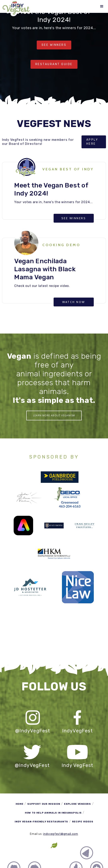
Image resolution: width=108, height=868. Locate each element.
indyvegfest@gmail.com (61, 834)
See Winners (54, 45)
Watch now (74, 302)
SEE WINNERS (74, 218)
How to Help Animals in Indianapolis (53, 813)
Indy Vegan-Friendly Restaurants (41, 822)
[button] (102, 6)
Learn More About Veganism (54, 415)
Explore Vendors (77, 804)
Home (20, 804)
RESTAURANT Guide (54, 64)
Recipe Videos (83, 822)
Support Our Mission (44, 804)
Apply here (92, 142)
